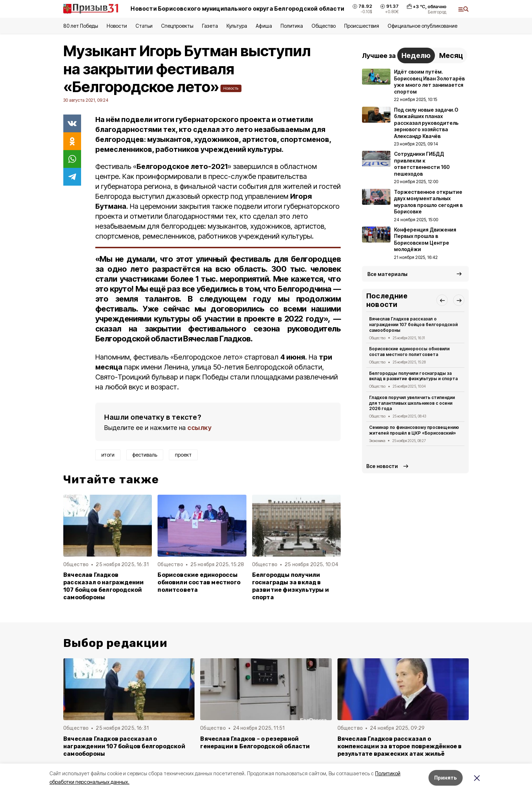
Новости (117, 26)
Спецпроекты (177, 26)
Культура (237, 26)
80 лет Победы (81, 26)
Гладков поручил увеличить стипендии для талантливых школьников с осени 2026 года (412, 403)
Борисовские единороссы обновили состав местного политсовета (199, 582)
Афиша (264, 26)
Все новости (382, 466)
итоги (108, 455)
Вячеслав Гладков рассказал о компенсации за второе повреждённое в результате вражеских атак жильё (400, 746)
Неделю (416, 55)
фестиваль (145, 455)
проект (183, 455)
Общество (324, 26)
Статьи (144, 26)
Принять (446, 778)
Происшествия (362, 26)
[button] (442, 300)
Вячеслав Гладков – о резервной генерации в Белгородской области (255, 743)
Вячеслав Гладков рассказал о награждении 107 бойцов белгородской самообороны (103, 586)
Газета (210, 26)
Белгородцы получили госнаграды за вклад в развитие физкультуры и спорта (291, 586)
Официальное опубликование (422, 26)
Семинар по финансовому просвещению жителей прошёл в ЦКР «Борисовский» (414, 430)
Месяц (451, 55)
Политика (292, 26)
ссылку (199, 428)
